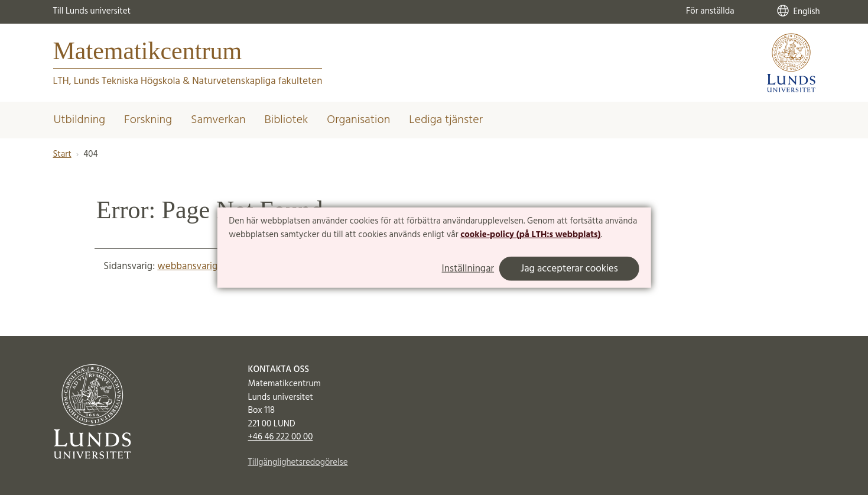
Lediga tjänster (446, 120)
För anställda (710, 11)
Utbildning (80, 120)
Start (62, 154)
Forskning (148, 120)
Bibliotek (287, 120)
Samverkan (218, 120)
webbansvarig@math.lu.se (213, 266)
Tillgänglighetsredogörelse (298, 462)
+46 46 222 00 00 (281, 437)
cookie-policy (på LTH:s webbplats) (530, 235)
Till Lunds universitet (92, 11)
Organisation (358, 120)
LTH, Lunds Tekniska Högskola (117, 81)
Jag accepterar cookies (569, 269)
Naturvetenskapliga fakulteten (257, 81)
